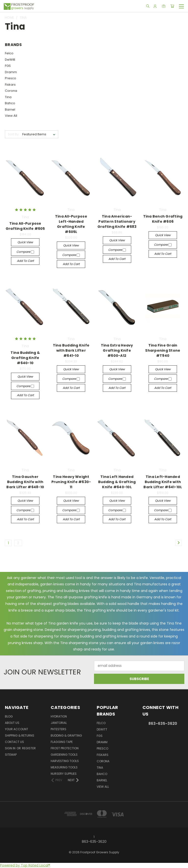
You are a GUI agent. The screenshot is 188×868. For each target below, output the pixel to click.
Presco (11, 78)
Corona (11, 91)
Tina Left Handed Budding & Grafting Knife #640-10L (117, 482)
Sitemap (11, 755)
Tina (8, 97)
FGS (8, 66)
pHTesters (59, 729)
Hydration (59, 716)
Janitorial (59, 723)
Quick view (25, 242)
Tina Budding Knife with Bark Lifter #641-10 (71, 350)
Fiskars (10, 85)
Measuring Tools (64, 767)
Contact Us (14, 742)
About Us (12, 723)
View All (11, 116)
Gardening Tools (64, 755)
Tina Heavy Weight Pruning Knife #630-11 (71, 482)
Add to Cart (25, 261)
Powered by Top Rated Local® (25, 865)
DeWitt (10, 60)
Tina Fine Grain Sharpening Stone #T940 (163, 350)
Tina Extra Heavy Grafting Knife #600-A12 (117, 350)
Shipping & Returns (20, 735)
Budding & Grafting (66, 735)
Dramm (11, 72)
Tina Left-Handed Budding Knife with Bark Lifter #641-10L (163, 482)
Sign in (11, 748)
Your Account (17, 729)
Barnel (10, 110)
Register (29, 748)
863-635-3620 (163, 723)
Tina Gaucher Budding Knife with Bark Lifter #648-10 (25, 482)
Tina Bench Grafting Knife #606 (163, 219)
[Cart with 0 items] (172, 6)
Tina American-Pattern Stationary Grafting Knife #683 (117, 221)
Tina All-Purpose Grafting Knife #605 (25, 226)
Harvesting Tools (65, 761)
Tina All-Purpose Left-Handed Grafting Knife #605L (71, 224)
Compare (25, 252)
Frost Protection (65, 748)
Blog (9, 716)
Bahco (10, 103)
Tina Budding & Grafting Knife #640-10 (25, 358)
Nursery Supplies (64, 774)
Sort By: (14, 134)
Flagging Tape (62, 742)
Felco (9, 53)
